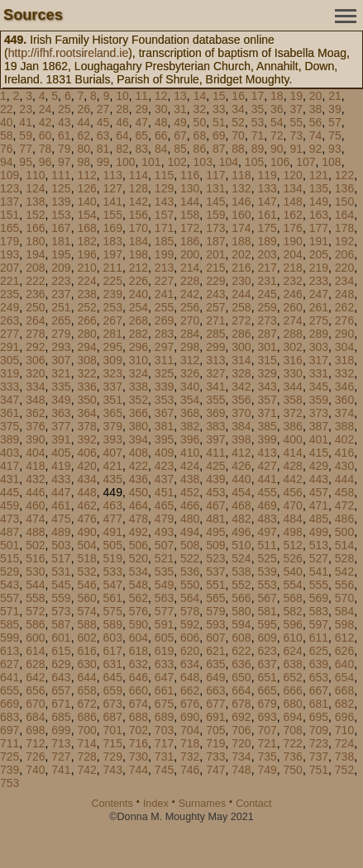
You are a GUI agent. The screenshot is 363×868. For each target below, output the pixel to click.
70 (238, 135)
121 (319, 175)
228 (190, 281)
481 (215, 519)
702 (139, 730)
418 (35, 466)
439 (215, 479)
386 (293, 426)
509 (215, 545)
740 (35, 770)
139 (61, 202)
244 (241, 294)
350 (86, 400)
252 (86, 307)
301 (267, 347)
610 (293, 638)
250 (35, 307)
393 (113, 439)
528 (344, 558)
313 (215, 360)
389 (10, 439)
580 (241, 611)
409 (164, 453)
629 (61, 664)
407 (113, 453)
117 (215, 175)
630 (86, 664)
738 (344, 757)
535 (164, 572)
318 (344, 360)
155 (113, 215)
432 (35, 479)
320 (35, 373)
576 (139, 611)
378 (86, 426)
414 (293, 453)
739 (10, 770)
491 (113, 532)
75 (335, 135)
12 (161, 96)
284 (190, 334)
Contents (112, 804)
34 (238, 109)
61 (64, 135)
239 (113, 294)
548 (139, 585)
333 (10, 387)
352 (139, 400)
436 (139, 479)
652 (293, 677)
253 (113, 307)
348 (35, 400)
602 (86, 638)
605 (164, 638)
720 (241, 743)
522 (190, 558)
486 (344, 519)
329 (267, 373)
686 (86, 717)
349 (61, 400)
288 (293, 334)
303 (319, 347)
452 (190, 492)
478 (139, 519)
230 (241, 281)
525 (267, 558)
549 (164, 585)
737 (319, 757)
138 (35, 202)
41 (26, 122)
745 (164, 770)
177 (319, 228)
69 (219, 135)
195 (61, 254)
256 (190, 307)
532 (86, 572)
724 (344, 743)
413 (267, 453)
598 (344, 624)
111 (61, 175)
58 (7, 135)
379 (113, 426)
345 (319, 387)
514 (344, 545)
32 (200, 109)
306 (35, 360)
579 (215, 611)
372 (293, 413)
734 (241, 757)
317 (319, 360)
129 (164, 188)
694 (293, 717)
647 (164, 677)
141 (113, 202)
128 (139, 188)
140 (86, 202)
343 (267, 387)
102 (177, 162)
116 (190, 175)
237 (61, 294)
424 (190, 466)
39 (335, 109)
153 (61, 215)
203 (267, 254)
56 (316, 122)
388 (344, 426)
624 (293, 651)
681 (319, 704)
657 (61, 690)
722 (293, 743)
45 (103, 122)
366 (139, 413)
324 (139, 373)
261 (319, 307)
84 (161, 149)
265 (61, 320)
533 (113, 572)
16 (238, 96)
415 (319, 453)
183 (113, 241)
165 (10, 228)
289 (319, 334)
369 (215, 413)
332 (344, 373)
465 (164, 505)
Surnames (202, 804)
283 (164, 334)
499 (319, 532)
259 (267, 307)
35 (258, 109)
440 (241, 479)
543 (10, 585)
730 (139, 757)
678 (241, 704)
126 (86, 188)
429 (319, 466)
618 (139, 651)
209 (61, 268)
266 (86, 320)
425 (215, 466)
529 (10, 572)
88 (238, 149)
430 (344, 466)
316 (293, 360)
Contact (253, 804)
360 (344, 400)
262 (344, 307)
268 (139, 320)
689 (164, 717)
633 (164, 664)
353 (164, 400)
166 (35, 228)
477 (113, 519)
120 (293, 175)
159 (215, 215)
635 (215, 664)
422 (139, 466)
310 (139, 360)
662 (190, 690)
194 (35, 254)
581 (267, 611)
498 (293, 532)
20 (316, 96)
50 (200, 122)
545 (61, 585)
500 (344, 532)
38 (316, 109)
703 (164, 730)
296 (139, 347)
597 (319, 624)
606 (190, 638)
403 (10, 453)
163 (319, 215)
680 (293, 704)
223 (61, 281)
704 (190, 730)
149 (319, 202)
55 (296, 122)
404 (35, 453)
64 (122, 135)
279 (61, 334)
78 (45, 149)
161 (267, 215)
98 (84, 162)
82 (122, 149)
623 (267, 651)
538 (241, 572)
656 (35, 690)
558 (35, 598)
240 (139, 294)
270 (190, 320)
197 (113, 254)
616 (86, 651)
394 (139, 439)
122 (344, 175)
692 (241, 717)
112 (86, 175)
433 (61, 479)
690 (190, 717)
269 (164, 320)
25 (64, 109)
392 (86, 439)
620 (190, 651)
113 (113, 175)
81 (103, 149)
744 (139, 770)
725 (10, 757)
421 (113, 466)
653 (319, 677)
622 (241, 651)
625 (319, 651)
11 (142, 96)
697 (10, 730)
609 (267, 638)
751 (319, 770)
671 (61, 704)
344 (293, 387)
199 (164, 254)
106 (280, 162)
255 (164, 307)
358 (293, 400)
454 (241, 492)
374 (344, 413)
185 (164, 241)
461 (61, 505)
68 (200, 135)
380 (139, 426)
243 (215, 294)
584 (344, 611)
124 (35, 188)
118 (241, 175)
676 (190, 704)
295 (113, 347)
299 (215, 347)
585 (10, 624)
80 (84, 149)
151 (10, 215)
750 (293, 770)
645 (113, 677)
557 (10, 598)
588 (86, 624)
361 (10, 413)
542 (344, 572)
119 (267, 175)
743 (113, 770)
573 (61, 611)
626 (344, 651)
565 (215, 598)
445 (10, 492)
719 (215, 743)
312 (190, 360)
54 (277, 122)
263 (10, 320)
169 (113, 228)
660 (139, 690)
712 (35, 743)
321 (61, 373)
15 (219, 96)
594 (241, 624)
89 (258, 149)
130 (190, 188)
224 (86, 281)
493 (164, 532)
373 (319, 413)
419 (61, 466)
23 (26, 109)
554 (293, 585)
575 (113, 611)
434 (86, 479)
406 (86, 453)
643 (61, 677)
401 (319, 439)
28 (122, 109)
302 (293, 347)
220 (344, 268)
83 (142, 149)
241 (164, 294)
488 (35, 532)
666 (293, 690)
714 (86, 743)
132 (241, 188)
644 (86, 677)
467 (215, 505)
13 (180, 96)
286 (241, 334)
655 (10, 690)
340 (190, 387)
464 (139, 505)
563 (164, 598)
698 (35, 730)
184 (139, 241)
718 (190, 743)
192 (344, 241)
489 (61, 532)
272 (241, 320)
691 (215, 717)
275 (319, 320)
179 (10, 241)
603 (113, 638)
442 (293, 479)
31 (180, 109)
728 (86, 757)
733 (215, 757)
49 (180, 122)
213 (164, 268)
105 (254, 162)
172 (190, 228)
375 (10, 426)
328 (241, 373)
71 (258, 135)
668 (344, 690)
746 (190, 770)
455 (267, 492)
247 (319, 294)
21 (335, 96)
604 (139, 638)
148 (293, 202)
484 (293, 519)
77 (26, 149)
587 (61, 624)
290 (344, 334)
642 (35, 677)
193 (10, 254)
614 (35, 651)
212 (139, 268)
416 (344, 453)
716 (139, 743)
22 (7, 109)
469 (267, 505)
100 (125, 162)
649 (215, 677)
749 (267, 770)
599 (10, 638)
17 (258, 96)
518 (86, 558)
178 (344, 228)
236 (35, 294)
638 (293, 664)
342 (241, 387)
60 (45, 135)
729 (113, 757)
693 (267, 717)
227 (164, 281)
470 (293, 505)
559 (61, 598)
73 (296, 135)
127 (113, 188)
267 (113, 320)
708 (293, 730)
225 (113, 281)
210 (86, 268)
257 (215, 307)
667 (319, 690)
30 (161, 109)
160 (241, 215)
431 (10, 479)
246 (293, 294)
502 (35, 545)
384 (241, 426)
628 (35, 664)
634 (190, 664)
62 (84, 135)
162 (293, 215)
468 (241, 505)
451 (164, 492)
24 (45, 109)
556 (344, 585)
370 (241, 413)
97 (64, 162)
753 (10, 783)
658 (86, 690)
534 (139, 572)
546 (86, 585)
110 (35, 175)
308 (86, 360)
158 (190, 215)
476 (86, 519)
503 (61, 545)
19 (296, 96)
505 (113, 545)
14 (200, 96)
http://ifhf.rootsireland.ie (69, 53)
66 (161, 135)
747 (215, 770)
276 (344, 320)
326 (190, 373)
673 (113, 704)
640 (344, 664)
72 (277, 135)
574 (86, 611)
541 (319, 572)
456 (293, 492)
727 (61, 757)
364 (86, 413)
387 (319, 426)
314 (241, 360)
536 (190, 572)
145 (215, 202)
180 (35, 241)
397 (215, 439)
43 (64, 122)
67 (180, 135)
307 (61, 360)
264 (35, 320)
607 (215, 638)
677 (215, 704)
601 (61, 638)
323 (113, 373)
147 (267, 202)
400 (293, 439)
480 (190, 519)
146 (241, 202)
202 (241, 254)
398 (241, 439)
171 (164, 228)
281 (113, 334)
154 (86, 215)
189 (267, 241)
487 (10, 532)
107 (306, 162)
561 (113, 598)
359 (319, 400)
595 (267, 624)
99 (103, 162)
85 (180, 149)
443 (319, 479)
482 (241, 519)
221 (10, 281)
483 (267, 519)
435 (113, 479)
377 (61, 426)
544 (35, 585)
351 (113, 400)
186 (190, 241)
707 (267, 730)
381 (164, 426)
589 (113, 624)
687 (113, 717)
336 (86, 387)
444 (344, 479)
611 (319, 638)
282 (139, 334)
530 (35, 572)
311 (164, 360)
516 (35, 558)
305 (10, 360)
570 (344, 598)
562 (139, 598)
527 (319, 558)
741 (61, 770)
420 (86, 466)
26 (84, 109)
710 (344, 730)
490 (86, 532)
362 (35, 413)
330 (293, 373)
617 (113, 651)
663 (215, 690)
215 (215, 268)
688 (139, 717)
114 (139, 175)
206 (344, 254)
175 (267, 228)
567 (267, 598)
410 (190, 453)
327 (215, 373)
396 (190, 439)
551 (215, 585)
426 (241, 466)
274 (293, 320)
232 (293, 281)
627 (10, 664)
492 (139, 532)
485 (319, 519)
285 (215, 334)
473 (10, 519)
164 (344, 215)
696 (344, 717)
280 (86, 334)
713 (61, 743)
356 (241, 400)
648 (190, 677)
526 (293, 558)
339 (164, 387)
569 (319, 598)
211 (113, 268)
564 (190, 598)
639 (319, 664)
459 (10, 505)
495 (215, 532)
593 (215, 624)
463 (113, 505)
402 (344, 439)
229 (215, 281)
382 (190, 426)
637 (267, 664)
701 (113, 730)
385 (267, 426)
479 (164, 519)
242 (190, 294)
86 (200, 149)
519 (113, 558)
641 (10, 677)
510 (241, 545)
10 (122, 96)
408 (139, 453)
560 (86, 598)
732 (190, 757)
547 (113, 585)
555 (319, 585)
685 (61, 717)
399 (267, 439)
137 (10, 202)
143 (164, 202)
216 (241, 268)
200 (190, 254)
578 (190, 611)
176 (293, 228)
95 (26, 162)
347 (10, 400)
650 (241, 677)
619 (164, 651)
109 (10, 175)
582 (293, 611)
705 (215, 730)
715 (113, 743)
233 (319, 281)
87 (219, 149)
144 (190, 202)
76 (7, 149)
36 (277, 109)
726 (35, 757)
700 (86, 730)
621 (215, 651)
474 (35, 519)
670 (35, 704)
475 (61, 519)
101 (151, 162)
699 (61, 730)
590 (139, 624)
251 (61, 307)
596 (293, 624)
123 (10, 188)
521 (164, 558)
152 (35, 215)
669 (10, 704)
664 (241, 690)
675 (164, 704)
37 (296, 109)
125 (61, 188)
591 (164, 624)
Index (156, 804)
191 (319, 241)
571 (10, 611)
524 (241, 558)
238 (86, 294)
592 (190, 624)
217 (267, 268)
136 (344, 188)
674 (139, 704)
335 (61, 387)
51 (219, 122)
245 (267, 294)
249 (10, 307)
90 (277, 149)
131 (215, 188)
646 (139, 677)
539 (267, 572)
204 (293, 254)
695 (319, 717)
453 (215, 492)
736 (293, 757)
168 (86, 228)
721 (267, 743)
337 (113, 387)
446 (35, 492)
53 (258, 122)
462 (86, 505)
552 (241, 585)
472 (344, 505)
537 (215, 572)
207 (10, 268)
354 (190, 400)
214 (190, 268)
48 (161, 122)
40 (7, 122)
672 (86, 704)
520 (139, 558)
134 (293, 188)
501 (10, 545)
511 (267, 545)
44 (84, 122)
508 (190, 545)
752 (344, 770)
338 (139, 387)
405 (61, 453)
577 (164, 611)
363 (61, 413)
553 (267, 585)
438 (190, 479)
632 (139, 664)
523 (215, 558)
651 (267, 677)
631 (113, 664)
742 (86, 770)
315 (267, 360)
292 (35, 347)
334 (35, 387)
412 (241, 453)
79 (64, 149)
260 (293, 307)
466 (190, 505)
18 (277, 96)
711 (10, 743)
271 (215, 320)
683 (10, 717)
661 (164, 690)
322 (86, 373)
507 (164, 545)
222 (35, 281)
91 (296, 149)
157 (164, 215)
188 (241, 241)
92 (316, 149)
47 (142, 122)
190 (293, 241)
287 (267, 334)
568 (293, 598)
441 (267, 479)
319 (10, 373)
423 (164, 466)
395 (164, 439)
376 (35, 426)
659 (113, 690)
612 (344, 638)
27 (103, 109)
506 (139, 545)
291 (10, 347)
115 (164, 175)
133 (267, 188)
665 (267, 690)
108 (331, 162)
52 (238, 122)
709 (319, 730)
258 (241, 307)
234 (344, 281)
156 (139, 215)
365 (113, 413)
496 (241, 532)
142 (139, 202)
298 (190, 347)
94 (7, 162)
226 (139, 281)
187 (215, 241)
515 (10, 558)
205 (319, 254)
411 (215, 453)
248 (344, 294)
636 (241, 664)
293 (61, 347)
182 (86, 241)
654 (344, 677)
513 (319, 545)
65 (142, 135)
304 (344, 347)
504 (86, 545)
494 (190, 532)
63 (103, 135)
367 (164, 413)
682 (344, 704)
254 (139, 307)
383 (215, 426)
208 (35, 268)
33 (219, 109)
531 (61, 572)
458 (344, 492)
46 (122, 122)
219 (319, 268)
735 (267, 757)
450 (139, 492)
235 (10, 294)
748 (241, 770)
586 (35, 624)
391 (61, 439)
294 (86, 347)
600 (35, 638)
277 (10, 334)
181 (61, 241)
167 (61, 228)
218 (293, 268)
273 (267, 320)
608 (241, 638)
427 (267, 466)
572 (35, 611)
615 (61, 651)
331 (319, 373)
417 (10, 466)
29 (142, 109)
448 (86, 492)
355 (215, 400)
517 (61, 558)
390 (35, 439)
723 (319, 743)
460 (35, 505)
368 (190, 413)
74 (316, 135)
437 (164, 479)
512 (293, 545)
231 (267, 281)
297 (164, 347)
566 (241, 598)
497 (267, 532)
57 (335, 122)
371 (267, 413)
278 (35, 334)
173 (215, 228)
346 (344, 387)
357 (267, 400)
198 (139, 254)
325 (164, 373)
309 (113, 360)
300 (241, 347)
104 (229, 162)
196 (86, 254)
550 (190, 585)
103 (203, 162)
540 (293, 572)
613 (10, 651)
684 (35, 717)
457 (319, 492)
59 (26, 135)
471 (319, 505)
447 (61, 492)
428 (293, 466)
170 (139, 228)
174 (241, 228)
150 (344, 202)
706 (241, 730)
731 (164, 757)
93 (335, 149)
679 (267, 704)
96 (45, 162)
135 (319, 188)
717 (164, 743)
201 (215, 254)
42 (45, 122)
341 (215, 387)
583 (319, 611)
